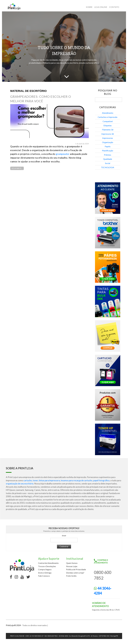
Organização (108, 142)
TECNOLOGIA (108, 167)
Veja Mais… (17, 168)
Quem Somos (72, 563)
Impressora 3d (108, 134)
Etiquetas (108, 125)
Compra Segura (45, 569)
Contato (114, 7)
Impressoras (108, 138)
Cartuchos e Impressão (108, 117)
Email (64, 536)
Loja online (101, 7)
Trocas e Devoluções (47, 566)
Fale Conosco (44, 576)
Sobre (89, 7)
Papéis (108, 146)
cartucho (28, 480)
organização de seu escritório (20, 484)
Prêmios (108, 155)
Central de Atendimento (48, 563)
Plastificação (108, 151)
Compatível (108, 121)
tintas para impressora (49, 480)
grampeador (63, 154)
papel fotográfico (101, 480)
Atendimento (108, 113)
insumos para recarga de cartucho (77, 480)
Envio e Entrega (45, 573)
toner (35, 480)
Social (108, 163)
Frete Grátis (71, 576)
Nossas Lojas (72, 566)
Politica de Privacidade (76, 569)
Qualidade (108, 159)
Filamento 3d (108, 130)
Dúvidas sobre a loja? (75, 573)
